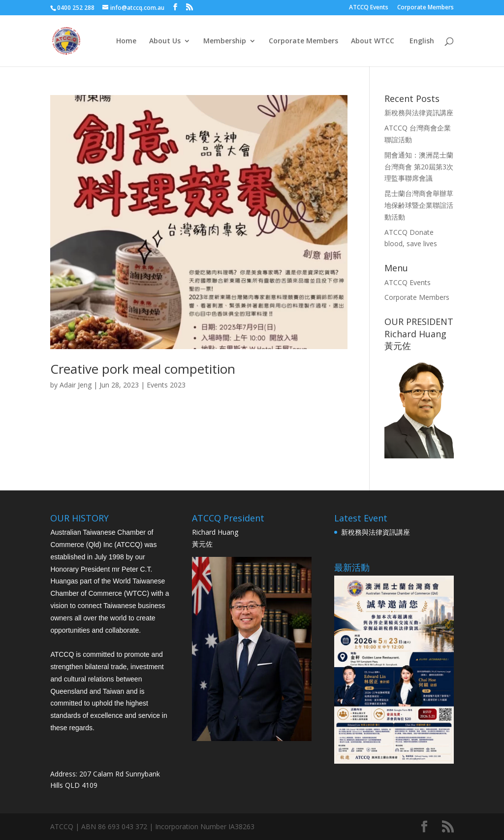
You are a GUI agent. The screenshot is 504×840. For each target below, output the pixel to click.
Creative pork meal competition (143, 369)
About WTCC (373, 41)
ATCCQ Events (369, 8)
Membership (225, 41)
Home (126, 41)
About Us (165, 41)
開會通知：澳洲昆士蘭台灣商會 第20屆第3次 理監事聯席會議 (419, 167)
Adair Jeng (76, 385)
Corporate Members (425, 8)
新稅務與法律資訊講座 (419, 113)
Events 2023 (166, 385)
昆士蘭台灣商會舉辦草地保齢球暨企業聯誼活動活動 (419, 205)
